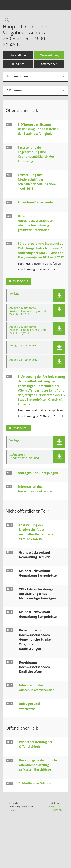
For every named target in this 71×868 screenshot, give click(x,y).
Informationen (18, 55)
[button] (59, 295)
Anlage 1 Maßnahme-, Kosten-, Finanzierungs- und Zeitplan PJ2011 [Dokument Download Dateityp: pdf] (28, 311)
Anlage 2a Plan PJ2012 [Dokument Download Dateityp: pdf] (24, 360)
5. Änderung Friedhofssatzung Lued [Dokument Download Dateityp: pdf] (24, 456)
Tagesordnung (49, 55)
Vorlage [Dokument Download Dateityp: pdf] (14, 294)
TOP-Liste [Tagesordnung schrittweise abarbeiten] (18, 64)
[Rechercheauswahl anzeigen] (6, 20)
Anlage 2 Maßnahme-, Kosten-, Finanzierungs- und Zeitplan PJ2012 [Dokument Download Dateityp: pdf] (28, 330)
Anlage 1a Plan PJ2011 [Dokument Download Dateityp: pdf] (24, 346)
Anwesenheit (49, 64)
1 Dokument (16, 90)
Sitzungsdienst (54, 808)
